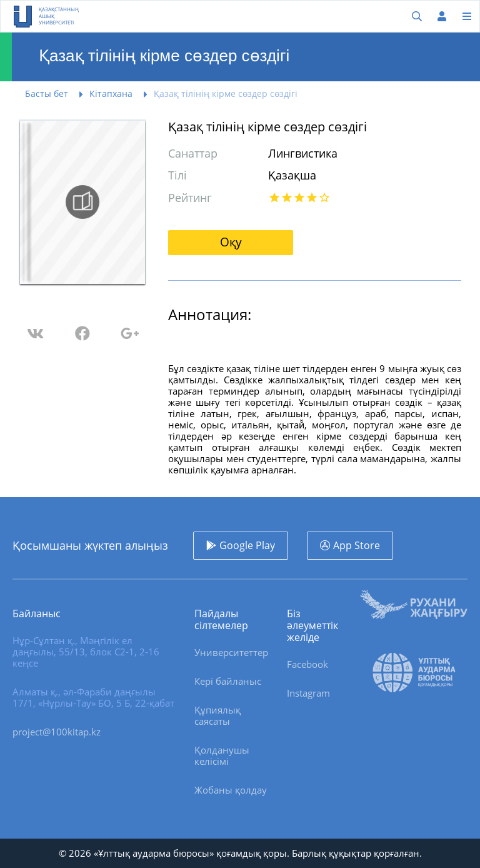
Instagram (308, 693)
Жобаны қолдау (231, 790)
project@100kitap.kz (57, 732)
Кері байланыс (228, 681)
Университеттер (231, 652)
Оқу (231, 242)
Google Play (247, 545)
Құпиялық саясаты (217, 715)
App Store (357, 545)
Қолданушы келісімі (222, 755)
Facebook (307, 664)
